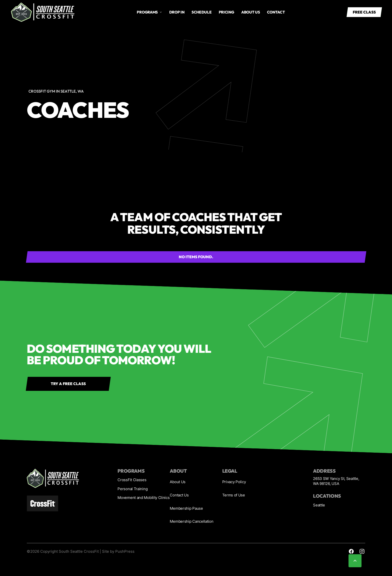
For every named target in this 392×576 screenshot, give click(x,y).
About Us (178, 482)
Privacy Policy (234, 482)
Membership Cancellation (191, 521)
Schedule (202, 12)
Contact (276, 12)
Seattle (319, 505)
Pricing (226, 12)
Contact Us (179, 495)
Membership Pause (186, 508)
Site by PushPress (118, 551)
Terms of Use (234, 495)
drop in (177, 12)
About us (251, 12)
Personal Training (132, 489)
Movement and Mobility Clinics (143, 498)
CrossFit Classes (132, 480)
